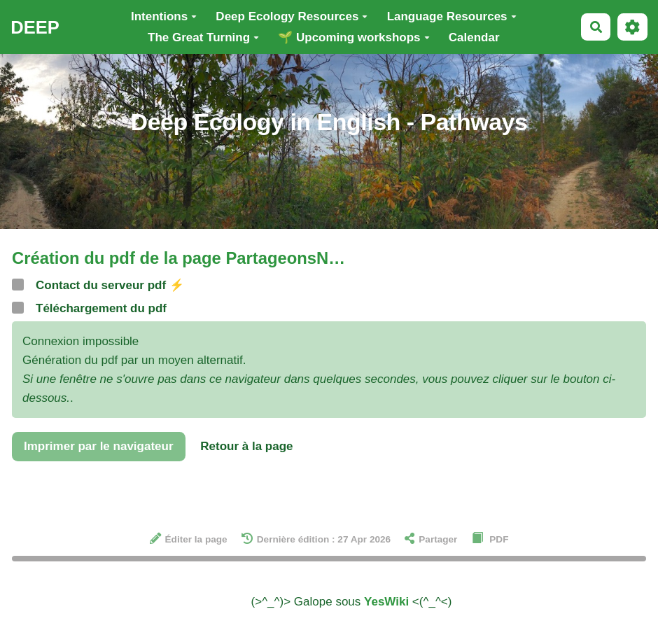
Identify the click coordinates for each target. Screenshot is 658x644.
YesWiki (386, 602)
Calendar (474, 37)
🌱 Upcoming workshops (353, 37)
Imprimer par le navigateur (99, 446)
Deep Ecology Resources (292, 16)
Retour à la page (246, 446)
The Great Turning (203, 37)
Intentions (164, 16)
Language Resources (452, 16)
